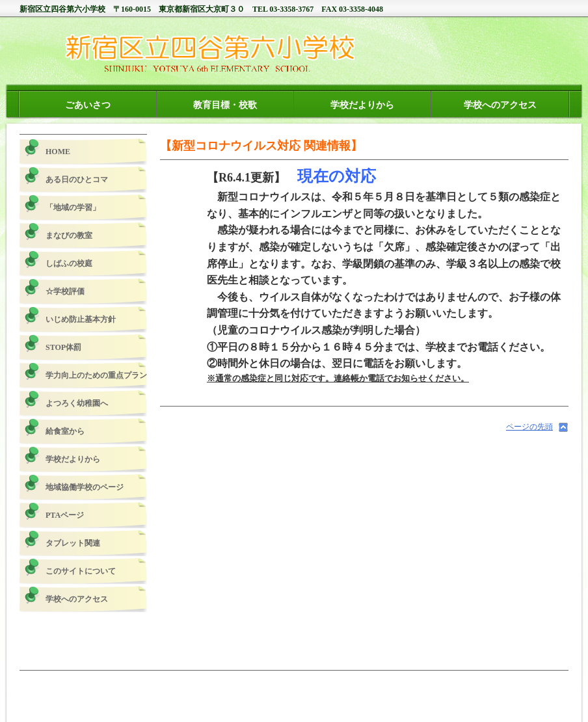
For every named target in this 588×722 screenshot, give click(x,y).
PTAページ (65, 515)
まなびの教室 (69, 235)
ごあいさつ (88, 105)
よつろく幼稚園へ (77, 403)
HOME (58, 152)
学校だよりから (362, 105)
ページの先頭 (529, 427)
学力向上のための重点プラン (96, 375)
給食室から (65, 431)
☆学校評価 (65, 291)
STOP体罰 (63, 347)
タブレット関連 (73, 543)
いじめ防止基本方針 (81, 319)
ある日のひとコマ (77, 180)
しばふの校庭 (69, 263)
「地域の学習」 (73, 207)
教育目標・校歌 (225, 105)
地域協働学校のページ (85, 487)
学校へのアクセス (500, 105)
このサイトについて (81, 571)
